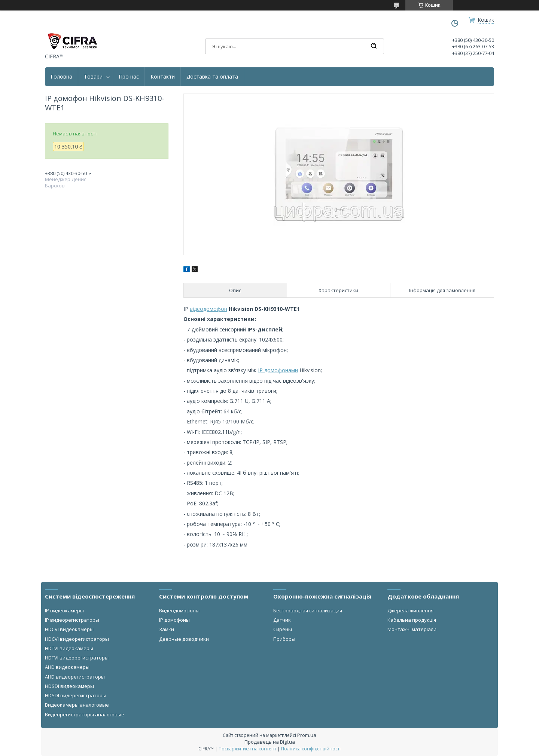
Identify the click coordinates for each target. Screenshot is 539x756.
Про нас (129, 77)
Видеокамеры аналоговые (77, 705)
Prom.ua (307, 735)
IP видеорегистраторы (72, 620)
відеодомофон (208, 309)
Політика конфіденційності (311, 749)
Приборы (284, 639)
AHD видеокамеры (67, 667)
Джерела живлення (410, 610)
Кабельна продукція (412, 620)
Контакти (163, 77)
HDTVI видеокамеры (69, 648)
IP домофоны (174, 620)
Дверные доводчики (184, 639)
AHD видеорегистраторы (75, 677)
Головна (61, 77)
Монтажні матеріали (412, 629)
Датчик (282, 620)
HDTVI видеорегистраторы (77, 658)
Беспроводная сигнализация (308, 610)
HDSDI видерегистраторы (76, 695)
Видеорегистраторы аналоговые (85, 714)
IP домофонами (278, 370)
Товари (93, 77)
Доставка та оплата (212, 77)
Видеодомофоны (179, 610)
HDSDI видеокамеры (69, 686)
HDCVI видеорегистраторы (77, 639)
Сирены (283, 629)
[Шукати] (374, 46)
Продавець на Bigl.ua (270, 742)
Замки (167, 629)
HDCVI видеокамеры (69, 629)
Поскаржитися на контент (247, 749)
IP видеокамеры (64, 610)
